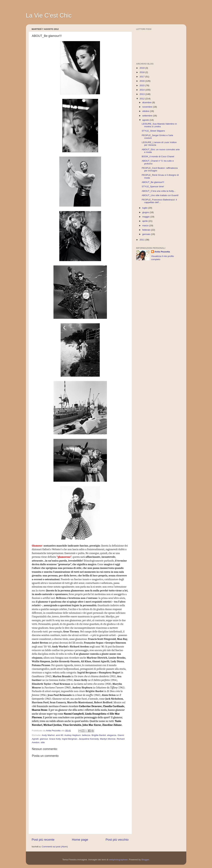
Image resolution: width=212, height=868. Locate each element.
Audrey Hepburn (73, 735)
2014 (142, 90)
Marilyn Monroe (108, 739)
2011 (142, 240)
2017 (142, 77)
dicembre (147, 102)
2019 (142, 68)
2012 (142, 99)
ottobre (146, 111)
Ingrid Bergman (69, 739)
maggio (146, 217)
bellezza (86, 735)
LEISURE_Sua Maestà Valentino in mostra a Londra (159, 125)
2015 (142, 85)
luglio (145, 208)
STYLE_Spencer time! (153, 186)
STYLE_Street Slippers (153, 131)
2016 (142, 81)
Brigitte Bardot (99, 735)
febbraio (147, 230)
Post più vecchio (117, 840)
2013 (142, 94)
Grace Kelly (55, 739)
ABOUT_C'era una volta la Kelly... (159, 191)
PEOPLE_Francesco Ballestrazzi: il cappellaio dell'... (159, 201)
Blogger (145, 860)
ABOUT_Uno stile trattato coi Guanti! (160, 195)
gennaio (147, 234)
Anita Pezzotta (162, 252)
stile (43, 742)
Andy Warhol (48, 735)
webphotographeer (118, 860)
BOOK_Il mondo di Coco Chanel (158, 156)
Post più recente (43, 840)
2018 (142, 72)
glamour (44, 739)
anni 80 (59, 735)
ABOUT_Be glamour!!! (153, 182)
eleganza (112, 735)
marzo (146, 226)
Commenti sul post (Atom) (55, 847)
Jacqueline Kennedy (89, 739)
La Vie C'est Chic (49, 15)
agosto (146, 120)
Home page (80, 840)
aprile (145, 221)
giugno (146, 212)
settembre (148, 116)
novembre (148, 107)
